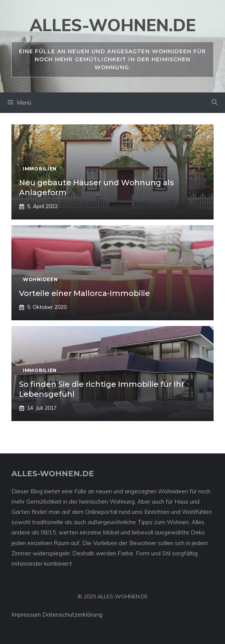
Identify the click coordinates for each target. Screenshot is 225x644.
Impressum (26, 614)
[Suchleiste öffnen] (215, 103)
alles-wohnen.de (113, 25)
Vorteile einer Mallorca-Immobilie (85, 293)
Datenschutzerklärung (72, 614)
